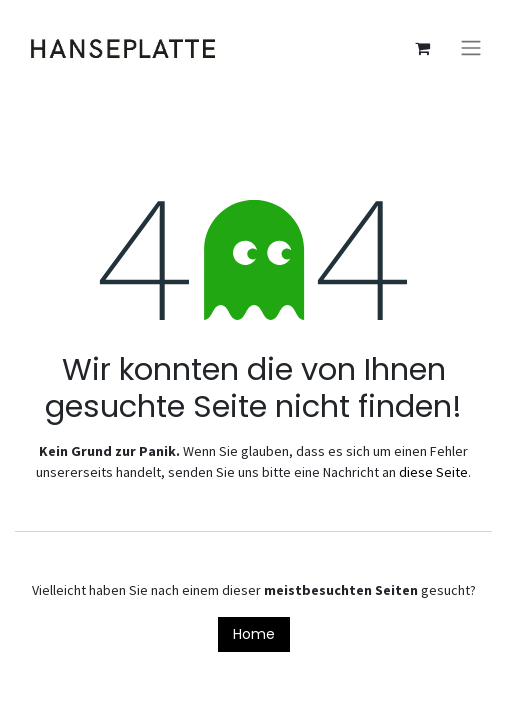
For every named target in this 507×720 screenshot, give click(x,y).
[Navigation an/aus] (471, 48)
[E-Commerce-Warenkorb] (422, 48)
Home (254, 634)
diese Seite (433, 472)
